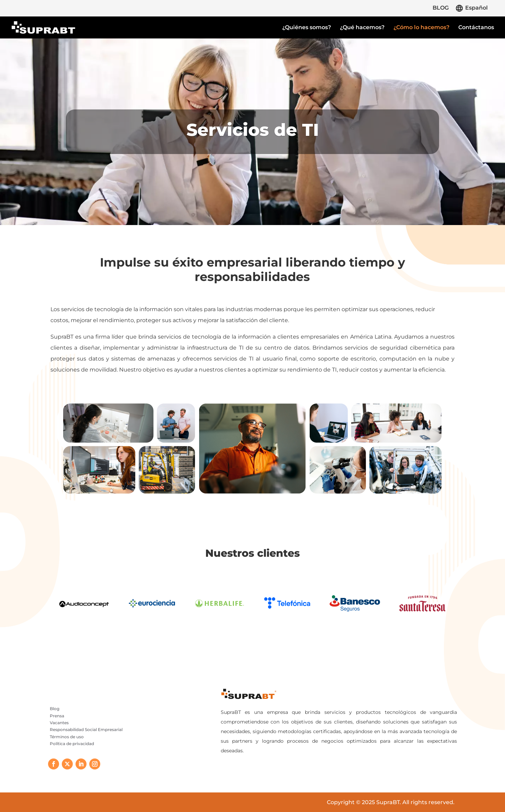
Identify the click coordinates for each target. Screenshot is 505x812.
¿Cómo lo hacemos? (421, 28)
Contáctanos (476, 28)
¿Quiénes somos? (307, 28)
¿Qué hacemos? (362, 28)
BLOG (441, 8)
